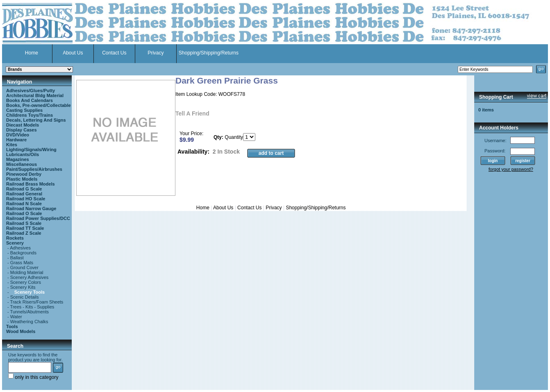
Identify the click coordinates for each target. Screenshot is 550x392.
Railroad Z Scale (24, 233)
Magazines (18, 159)
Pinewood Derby (24, 174)
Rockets (15, 238)
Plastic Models (22, 179)
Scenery (15, 243)
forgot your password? (511, 169)
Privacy (156, 53)
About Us (73, 53)
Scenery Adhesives (30, 277)
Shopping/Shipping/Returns (209, 53)
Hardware (16, 140)
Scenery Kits (23, 287)
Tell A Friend (192, 113)
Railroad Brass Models (31, 184)
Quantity (234, 137)
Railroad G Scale (24, 189)
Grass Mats (22, 263)
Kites (12, 145)
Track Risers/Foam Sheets (37, 302)
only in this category (33, 377)
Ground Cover (24, 267)
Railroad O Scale (24, 213)
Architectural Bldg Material (35, 95)
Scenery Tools (30, 292)
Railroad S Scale (24, 223)
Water (16, 317)
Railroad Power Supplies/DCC (38, 218)
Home (32, 53)
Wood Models (21, 331)
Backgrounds (23, 253)
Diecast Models (23, 125)
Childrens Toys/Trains (30, 115)
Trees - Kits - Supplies (32, 307)
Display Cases (22, 130)
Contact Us (114, 53)
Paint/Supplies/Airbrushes (34, 169)
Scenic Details (25, 297)
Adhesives (20, 248)
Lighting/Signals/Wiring (31, 150)
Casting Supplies (24, 110)
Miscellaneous (22, 164)
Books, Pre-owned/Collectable (39, 105)
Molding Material (27, 272)
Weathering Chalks (29, 322)
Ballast (17, 258)
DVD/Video (18, 135)
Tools (12, 326)
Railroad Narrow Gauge (31, 208)
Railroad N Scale (24, 204)
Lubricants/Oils (23, 154)
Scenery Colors (26, 282)
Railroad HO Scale (26, 199)
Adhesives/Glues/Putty (31, 91)
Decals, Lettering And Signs (36, 120)
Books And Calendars (30, 100)
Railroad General (24, 194)
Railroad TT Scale (25, 228)
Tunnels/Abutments (30, 312)
